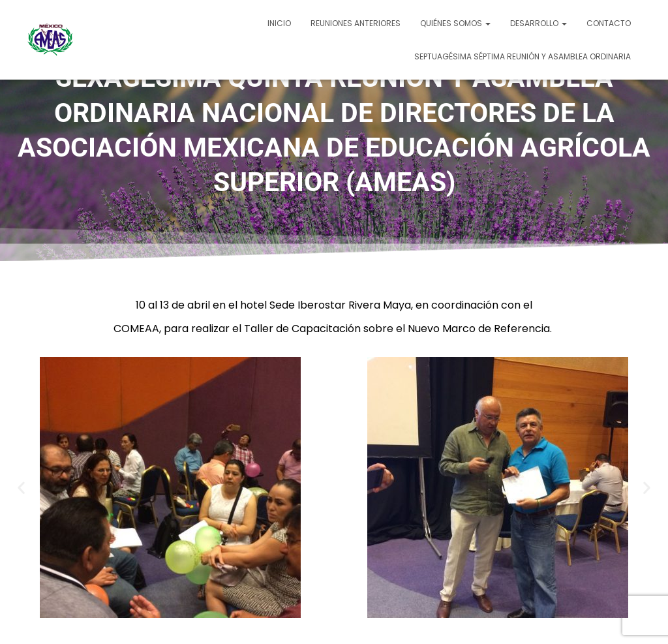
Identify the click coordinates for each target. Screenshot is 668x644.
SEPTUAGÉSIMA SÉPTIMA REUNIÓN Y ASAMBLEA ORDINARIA (523, 56)
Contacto (609, 23)
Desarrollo (539, 23)
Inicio (279, 23)
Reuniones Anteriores (356, 23)
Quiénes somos (455, 23)
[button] (21, 487)
